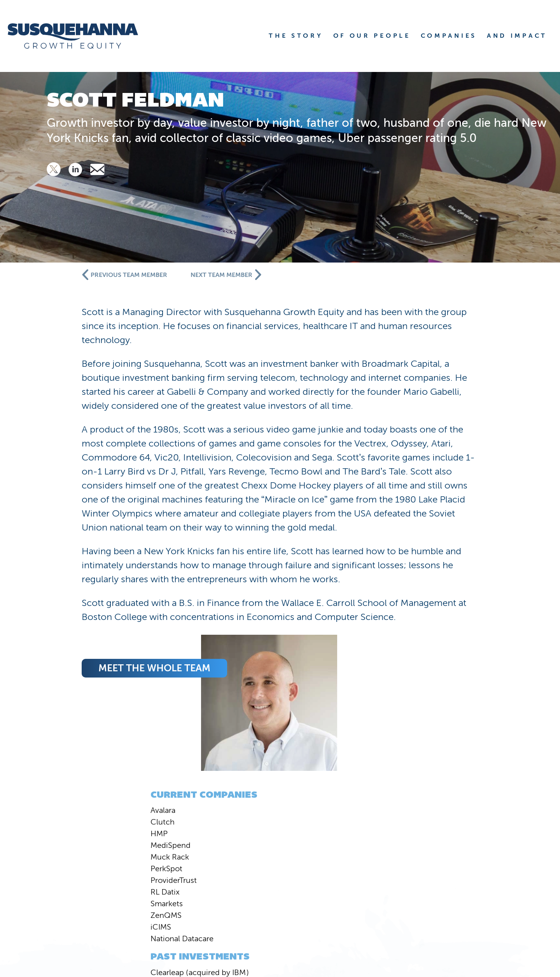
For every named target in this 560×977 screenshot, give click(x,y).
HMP (73, 418)
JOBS (511, 905)
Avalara (77, 395)
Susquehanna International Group (133, 929)
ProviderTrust (87, 465)
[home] (83, 36)
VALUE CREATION (400, 892)
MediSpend (84, 430)
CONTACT (499, 892)
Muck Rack (83, 442)
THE (296, 36)
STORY (351, 878)
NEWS (312, 892)
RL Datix (79, 477)
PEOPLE (414, 878)
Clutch (76, 407)
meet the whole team (314, 738)
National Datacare (96, 524)
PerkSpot (80, 453)
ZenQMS (80, 500)
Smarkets (80, 488)
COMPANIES (492, 878)
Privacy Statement (524, 929)
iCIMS (74, 512)
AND (517, 36)
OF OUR (372, 36)
